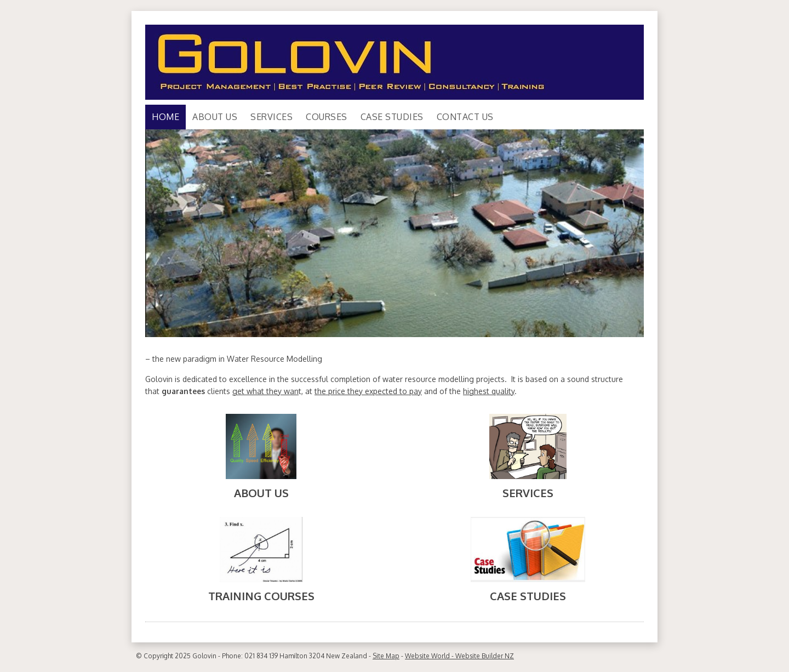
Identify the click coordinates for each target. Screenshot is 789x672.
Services (271, 117)
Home (165, 117)
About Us (215, 117)
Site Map (386, 656)
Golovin (204, 656)
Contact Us (465, 117)
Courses (327, 117)
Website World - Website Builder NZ (459, 656)
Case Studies (392, 117)
